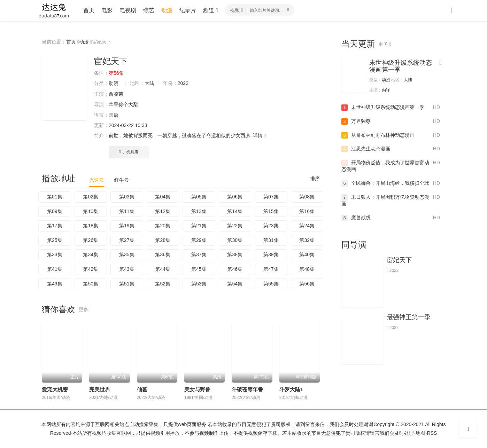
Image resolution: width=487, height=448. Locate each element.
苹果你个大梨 (123, 104)
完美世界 (100, 389)
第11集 (127, 211)
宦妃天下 (399, 260)
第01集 (55, 197)
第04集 (163, 197)
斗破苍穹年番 (247, 389)
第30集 (235, 240)
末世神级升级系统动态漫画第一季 (401, 66)
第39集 (271, 254)
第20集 (163, 226)
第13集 (199, 211)
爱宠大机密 (55, 389)
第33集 (55, 254)
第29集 (199, 240)
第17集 (55, 226)
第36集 (163, 254)
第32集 (307, 240)
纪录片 (188, 10)
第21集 (199, 226)
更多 (85, 309)
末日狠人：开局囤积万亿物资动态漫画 (391, 200)
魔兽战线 (391, 218)
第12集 (163, 211)
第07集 (271, 197)
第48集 (307, 269)
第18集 (91, 226)
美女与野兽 (197, 389)
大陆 (149, 83)
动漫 (167, 10)
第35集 (127, 254)
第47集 (271, 269)
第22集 (235, 226)
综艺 (149, 10)
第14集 (235, 211)
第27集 (127, 240)
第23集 (271, 226)
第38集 (235, 254)
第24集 (307, 226)
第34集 (91, 254)
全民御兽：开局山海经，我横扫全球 (391, 183)
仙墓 (142, 389)
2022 (183, 83)
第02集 (91, 197)
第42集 (91, 269)
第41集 (55, 269)
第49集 (55, 284)
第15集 (271, 211)
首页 (89, 10)
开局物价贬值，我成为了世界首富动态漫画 (391, 166)
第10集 (91, 211)
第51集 (127, 284)
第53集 (199, 284)
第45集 (199, 269)
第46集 (235, 269)
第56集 (307, 284)
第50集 (91, 284)
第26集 (91, 240)
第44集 (163, 269)
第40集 (307, 254)
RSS (432, 433)
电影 (107, 10)
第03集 (127, 197)
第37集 (199, 254)
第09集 (55, 211)
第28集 (163, 240)
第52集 (163, 284)
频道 (210, 10)
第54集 (235, 284)
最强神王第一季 (409, 317)
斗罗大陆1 (291, 389)
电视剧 (128, 10)
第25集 (55, 240)
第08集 (307, 197)
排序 (313, 179)
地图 (420, 433)
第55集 (271, 284)
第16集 (307, 211)
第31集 (271, 240)
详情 (259, 135)
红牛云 (122, 180)
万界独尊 (391, 121)
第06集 (235, 197)
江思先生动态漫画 (391, 149)
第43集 (127, 269)
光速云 (96, 180)
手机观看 (129, 152)
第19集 (127, 226)
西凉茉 (116, 94)
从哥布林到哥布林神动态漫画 (391, 135)
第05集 (199, 197)
